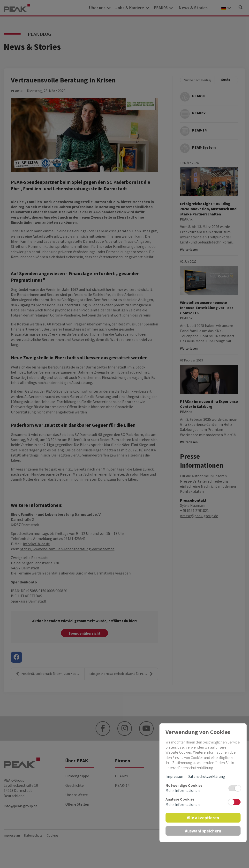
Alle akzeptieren (203, 818)
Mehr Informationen (183, 790)
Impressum (175, 776)
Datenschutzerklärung (206, 776)
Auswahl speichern (203, 831)
